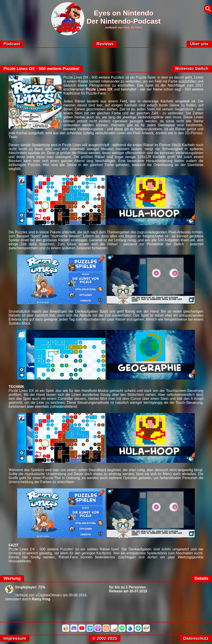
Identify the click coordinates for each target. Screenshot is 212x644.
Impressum (15, 638)
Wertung (12, 578)
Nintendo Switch (192, 69)
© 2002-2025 (105, 638)
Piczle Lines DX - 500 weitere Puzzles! (41, 69)
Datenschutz (196, 638)
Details (202, 578)
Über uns (199, 44)
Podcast (12, 44)
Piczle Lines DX (99, 89)
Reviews (105, 44)
